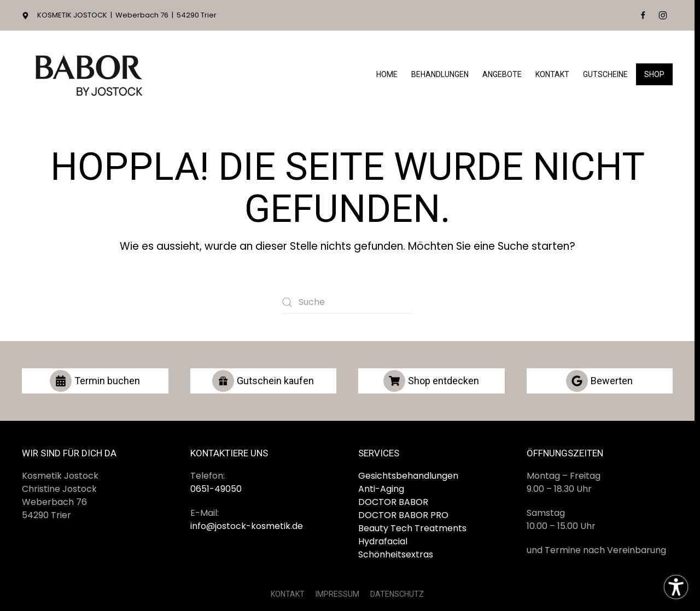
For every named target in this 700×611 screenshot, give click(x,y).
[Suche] (347, 302)
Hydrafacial (383, 541)
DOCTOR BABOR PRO (403, 515)
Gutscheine (605, 74)
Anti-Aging (381, 489)
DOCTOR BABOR (393, 502)
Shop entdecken (431, 381)
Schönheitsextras (396, 554)
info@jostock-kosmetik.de (247, 526)
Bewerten (599, 381)
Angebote (502, 74)
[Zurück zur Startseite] (90, 75)
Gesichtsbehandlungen (408, 476)
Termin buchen (95, 381)
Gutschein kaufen (263, 381)
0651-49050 (216, 489)
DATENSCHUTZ (397, 594)
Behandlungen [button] (440, 74)
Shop (654, 74)
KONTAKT (288, 594)
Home (387, 74)
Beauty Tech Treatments (412, 528)
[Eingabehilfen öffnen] (676, 587)
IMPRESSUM (337, 594)
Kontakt (552, 74)
